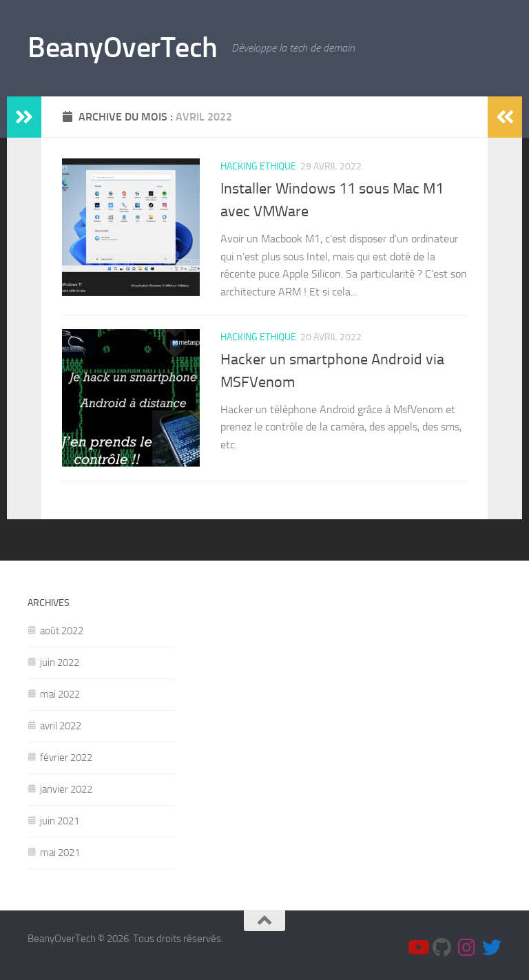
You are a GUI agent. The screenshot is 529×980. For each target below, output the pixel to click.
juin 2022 (60, 663)
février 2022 (66, 758)
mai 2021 (60, 853)
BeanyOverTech (123, 48)
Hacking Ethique (258, 166)
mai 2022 (60, 694)
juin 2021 (60, 821)
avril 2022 (61, 726)
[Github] (442, 948)
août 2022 (62, 631)
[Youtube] (417, 948)
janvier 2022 (66, 789)
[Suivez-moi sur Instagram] (467, 948)
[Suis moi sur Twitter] (492, 948)
